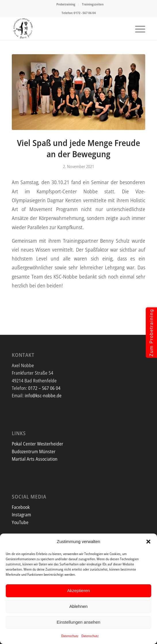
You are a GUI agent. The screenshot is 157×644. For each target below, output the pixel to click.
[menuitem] (66, 4)
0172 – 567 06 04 (44, 388)
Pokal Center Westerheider (38, 444)
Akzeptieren (78, 591)
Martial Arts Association (35, 459)
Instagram (21, 515)
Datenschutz (70, 636)
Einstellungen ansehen (78, 622)
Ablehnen (78, 606)
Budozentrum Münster (34, 452)
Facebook (21, 507)
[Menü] (137, 28)
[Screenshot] (65, 28)
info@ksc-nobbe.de (43, 396)
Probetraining (66, 4)
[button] (148, 542)
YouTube (20, 522)
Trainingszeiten (93, 4)
